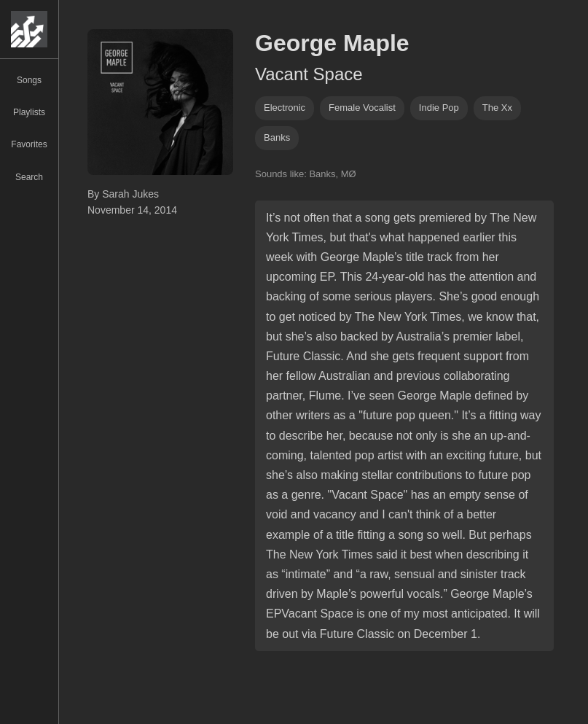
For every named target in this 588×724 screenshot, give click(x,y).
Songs (29, 80)
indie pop (439, 108)
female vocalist (362, 108)
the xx (497, 108)
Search (29, 177)
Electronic (285, 108)
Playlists (29, 112)
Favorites (29, 144)
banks (277, 137)
